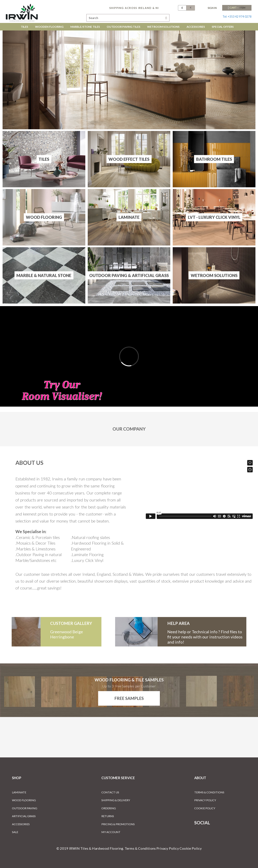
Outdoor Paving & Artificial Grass (129, 275)
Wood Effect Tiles (129, 159)
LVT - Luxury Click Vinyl (214, 217)
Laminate (129, 217)
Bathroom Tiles (214, 159)
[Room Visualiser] (129, 356)
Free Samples (129, 698)
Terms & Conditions (209, 792)
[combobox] (128, 18)
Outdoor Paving (25, 808)
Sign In (212, 8)
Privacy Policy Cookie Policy (179, 848)
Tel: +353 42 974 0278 (237, 17)
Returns (108, 816)
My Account (111, 832)
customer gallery (71, 623)
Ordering (109, 808)
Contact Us (110, 792)
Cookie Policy (205, 808)
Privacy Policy (205, 800)
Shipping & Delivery (116, 800)
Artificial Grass (24, 816)
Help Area (179, 623)
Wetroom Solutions (214, 275)
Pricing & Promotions (118, 824)
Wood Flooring (44, 217)
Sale (15, 832)
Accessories (21, 824)
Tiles (44, 159)
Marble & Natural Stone (44, 275)
